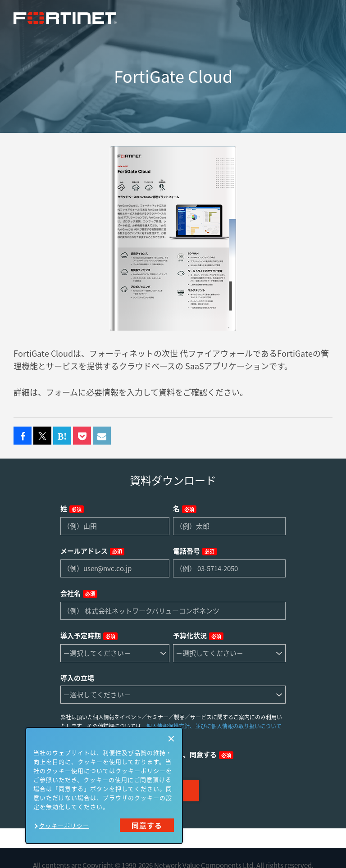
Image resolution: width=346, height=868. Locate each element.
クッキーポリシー (64, 825)
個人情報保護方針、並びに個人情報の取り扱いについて (214, 726)
